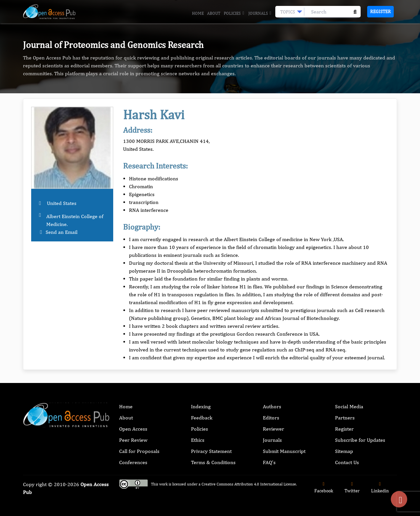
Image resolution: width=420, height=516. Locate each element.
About (214, 13)
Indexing (201, 406)
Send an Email (62, 232)
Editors (271, 418)
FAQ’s (269, 462)
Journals (260, 13)
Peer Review (133, 440)
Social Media (349, 406)
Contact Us (347, 462)
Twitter (352, 488)
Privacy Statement (211, 451)
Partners (345, 418)
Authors (272, 406)
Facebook (324, 488)
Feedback (202, 418)
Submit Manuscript (284, 451)
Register (380, 11)
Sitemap (344, 451)
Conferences (133, 462)
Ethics (198, 440)
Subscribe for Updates (360, 440)
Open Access (133, 429)
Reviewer (273, 429)
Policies (234, 13)
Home (198, 13)
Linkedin (380, 488)
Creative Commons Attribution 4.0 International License (249, 484)
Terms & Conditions (213, 462)
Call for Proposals (139, 451)
